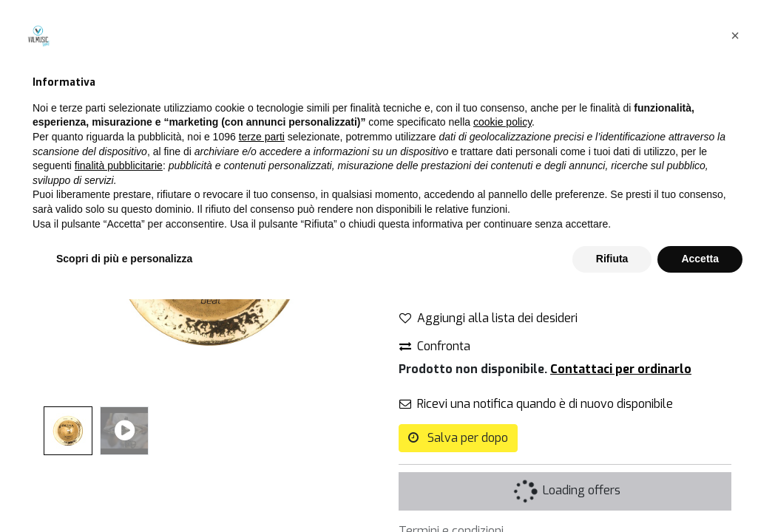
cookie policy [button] (502, 355)
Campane (517, 73)
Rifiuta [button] (612, 491)
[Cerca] (361, 73)
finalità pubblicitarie (119, 398)
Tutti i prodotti (437, 73)
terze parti (262, 369)
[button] (735, 268)
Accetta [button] (700, 491)
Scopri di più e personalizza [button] (124, 491)
